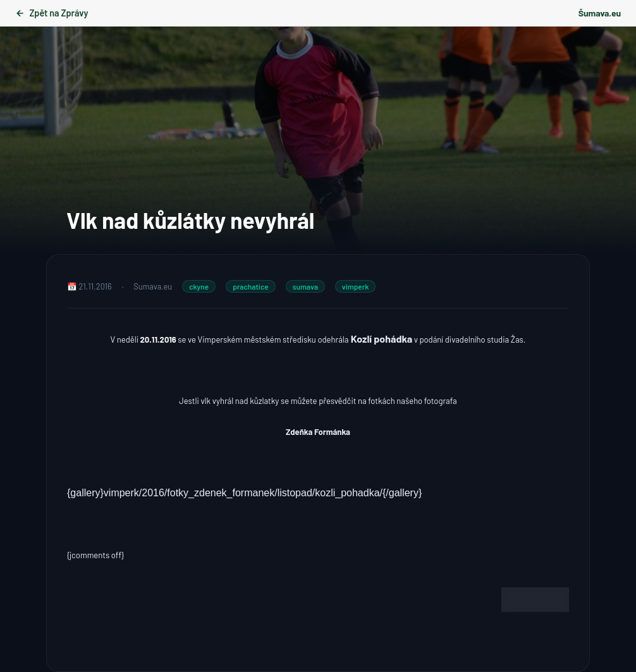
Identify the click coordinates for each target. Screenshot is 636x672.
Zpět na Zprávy (52, 13)
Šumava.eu (600, 13)
